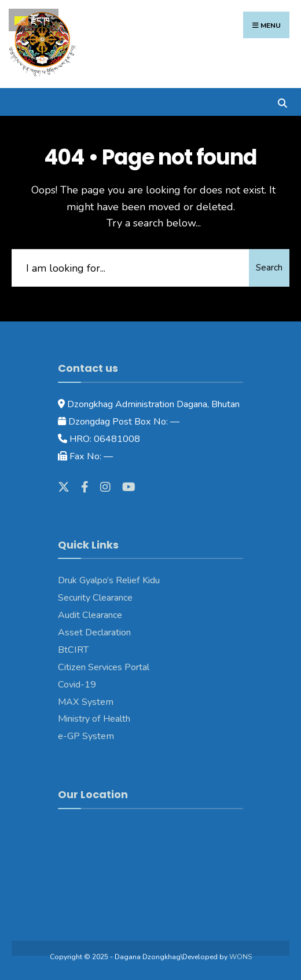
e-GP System (86, 736)
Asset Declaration (94, 632)
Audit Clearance (90, 615)
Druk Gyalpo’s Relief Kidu (109, 580)
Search (269, 268)
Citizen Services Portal (104, 667)
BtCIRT (73, 650)
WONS (241, 957)
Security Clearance (95, 598)
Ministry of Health (94, 719)
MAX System (86, 702)
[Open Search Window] (282, 102)
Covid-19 (77, 685)
